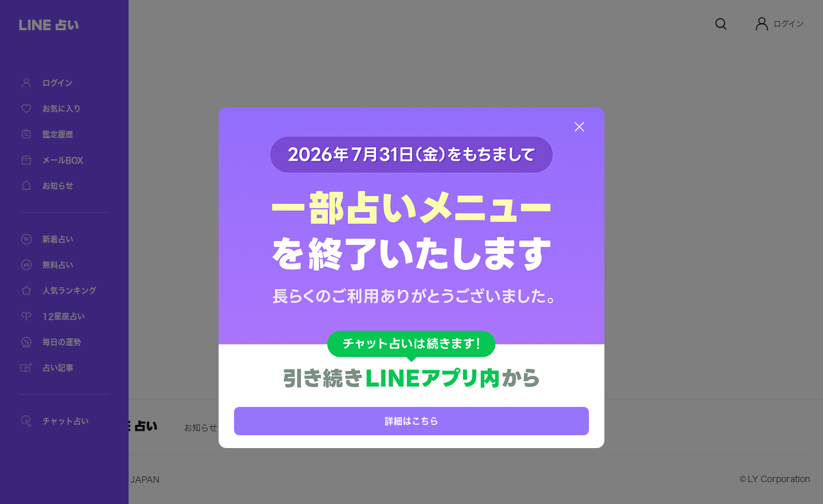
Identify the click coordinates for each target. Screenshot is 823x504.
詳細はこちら (411, 421)
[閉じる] (579, 127)
